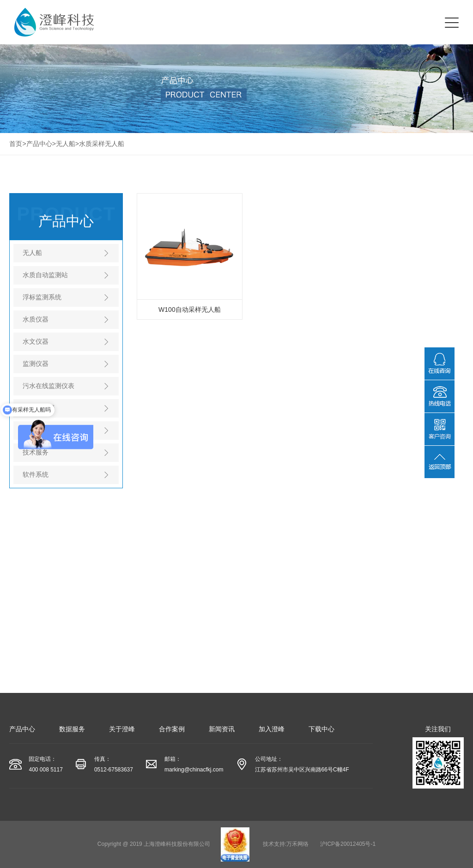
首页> (18, 144)
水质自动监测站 (45, 275)
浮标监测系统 (42, 297)
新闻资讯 (222, 729)
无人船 (66, 144)
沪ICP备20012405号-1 (348, 844)
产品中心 (39, 144)
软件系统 (36, 474)
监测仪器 (36, 364)
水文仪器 (36, 341)
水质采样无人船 (102, 144)
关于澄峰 (122, 729)
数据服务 (72, 729)
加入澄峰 (272, 729)
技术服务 (36, 452)
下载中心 (321, 729)
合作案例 (172, 729)
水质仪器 (36, 319)
